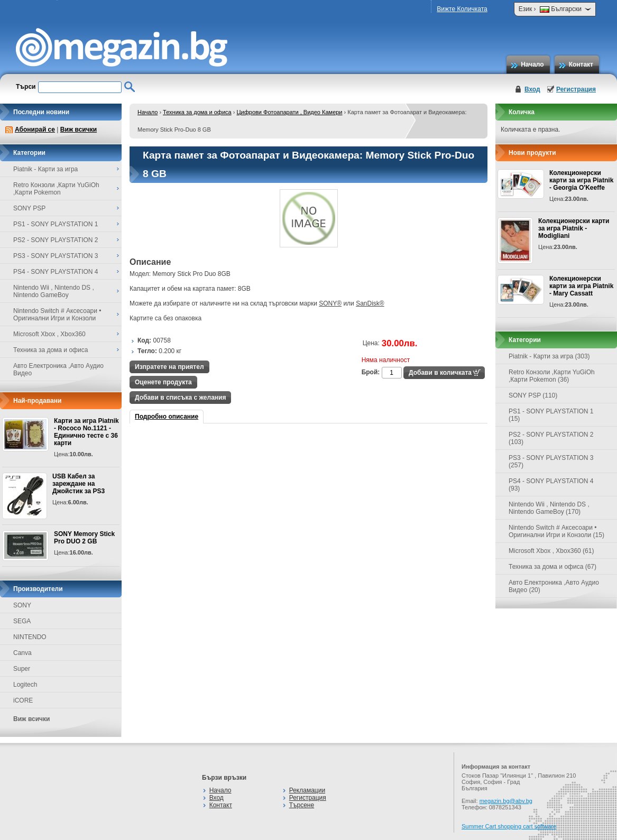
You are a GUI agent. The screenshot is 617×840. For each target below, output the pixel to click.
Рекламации (307, 790)
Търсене (302, 805)
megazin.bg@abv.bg (506, 801)
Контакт (581, 64)
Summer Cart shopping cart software (509, 826)
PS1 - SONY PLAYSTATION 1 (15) (551, 415)
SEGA (22, 621)
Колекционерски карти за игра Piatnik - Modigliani (574, 228)
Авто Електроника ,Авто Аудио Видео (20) (554, 586)
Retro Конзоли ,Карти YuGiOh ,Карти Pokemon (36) (552, 376)
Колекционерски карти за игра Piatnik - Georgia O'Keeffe (581, 180)
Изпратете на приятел (169, 367)
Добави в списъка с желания (180, 398)
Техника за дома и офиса (197, 112)
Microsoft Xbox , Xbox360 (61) (551, 551)
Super (22, 669)
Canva (22, 653)
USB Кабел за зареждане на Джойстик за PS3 (79, 484)
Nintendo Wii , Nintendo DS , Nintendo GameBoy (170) (549, 508)
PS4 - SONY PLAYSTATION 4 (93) (551, 485)
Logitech (25, 685)
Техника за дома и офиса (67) (552, 567)
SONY (22, 605)
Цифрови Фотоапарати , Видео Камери (289, 112)
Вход (532, 89)
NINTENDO (30, 637)
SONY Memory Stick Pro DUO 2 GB (84, 538)
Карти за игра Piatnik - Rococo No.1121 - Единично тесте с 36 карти (86, 432)
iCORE (23, 700)
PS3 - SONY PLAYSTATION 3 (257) (551, 461)
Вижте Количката (462, 9)
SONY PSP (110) (533, 395)
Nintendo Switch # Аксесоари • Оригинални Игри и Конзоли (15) (556, 531)
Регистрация (576, 89)
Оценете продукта (163, 382)
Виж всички (79, 130)
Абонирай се (35, 130)
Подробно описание (167, 417)
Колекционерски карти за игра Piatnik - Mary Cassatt (581, 286)
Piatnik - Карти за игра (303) (549, 356)
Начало (532, 64)
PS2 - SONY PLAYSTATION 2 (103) (551, 438)
